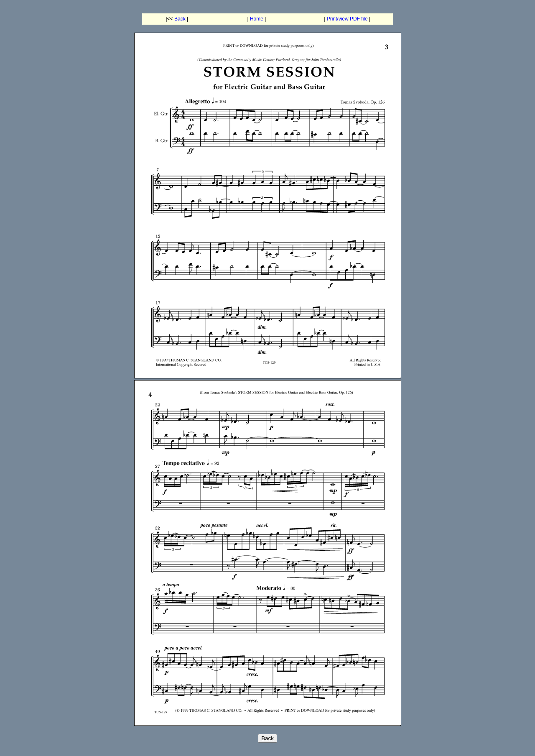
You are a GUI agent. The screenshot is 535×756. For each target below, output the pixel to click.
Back (180, 19)
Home (257, 19)
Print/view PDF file (347, 19)
